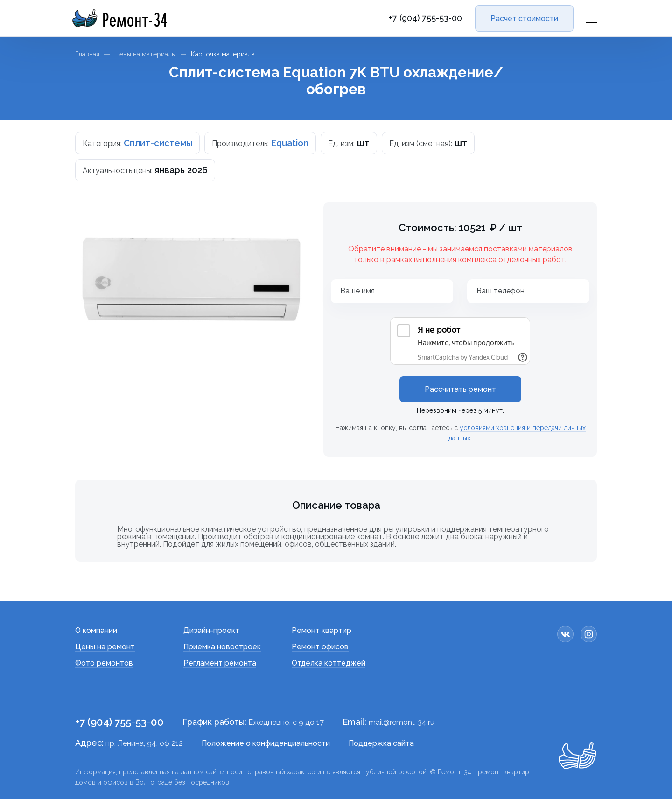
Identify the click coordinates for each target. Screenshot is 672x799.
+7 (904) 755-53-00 (425, 18)
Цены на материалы (145, 54)
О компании (96, 630)
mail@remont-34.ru (402, 722)
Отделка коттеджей (329, 663)
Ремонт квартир (322, 630)
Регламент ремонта (220, 663)
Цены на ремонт (105, 647)
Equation (290, 143)
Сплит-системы (158, 143)
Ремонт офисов (320, 647)
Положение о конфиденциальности (266, 743)
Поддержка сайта (381, 743)
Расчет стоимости (524, 18)
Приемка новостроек (222, 647)
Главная (87, 54)
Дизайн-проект (211, 630)
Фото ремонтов (104, 663)
